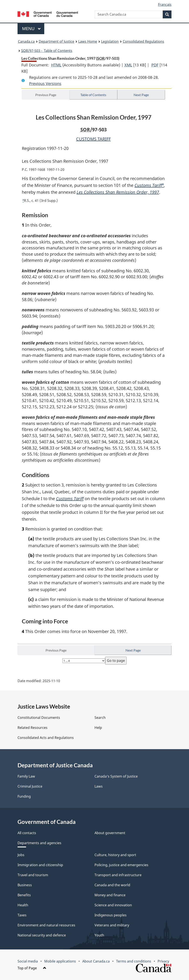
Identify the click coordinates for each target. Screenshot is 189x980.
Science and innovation (113, 905)
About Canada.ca (96, 961)
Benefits (24, 895)
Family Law (26, 776)
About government (110, 833)
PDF (155, 65)
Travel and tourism (33, 875)
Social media (28, 961)
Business (25, 885)
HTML (56, 65)
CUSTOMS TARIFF (93, 139)
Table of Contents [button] (93, 95)
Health (23, 905)
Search (100, 718)
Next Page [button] (141, 95)
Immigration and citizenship (40, 865)
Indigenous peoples (111, 915)
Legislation (110, 41)
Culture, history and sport (115, 855)
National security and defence (42, 935)
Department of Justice (56, 41)
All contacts (27, 833)
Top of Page (32, 968)
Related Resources (32, 728)
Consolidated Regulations (143, 41)
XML (128, 65)
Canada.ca (26, 41)
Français (165, 4)
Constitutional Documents (39, 718)
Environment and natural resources (46, 925)
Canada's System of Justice (116, 776)
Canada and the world (112, 885)
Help (98, 728)
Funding (24, 796)
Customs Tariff (148, 185)
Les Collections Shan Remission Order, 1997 (118, 192)
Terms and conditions (134, 961)
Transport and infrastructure (118, 875)
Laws (99, 786)
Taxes (22, 915)
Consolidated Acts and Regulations (46, 738)
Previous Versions (45, 83)
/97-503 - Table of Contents (47, 51)
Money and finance (110, 895)
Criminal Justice (30, 786)
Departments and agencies (39, 843)
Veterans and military (112, 925)
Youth (99, 935)
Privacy (163, 961)
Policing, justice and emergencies (121, 865)
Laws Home (88, 41)
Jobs (21, 855)
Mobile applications (60, 961)
